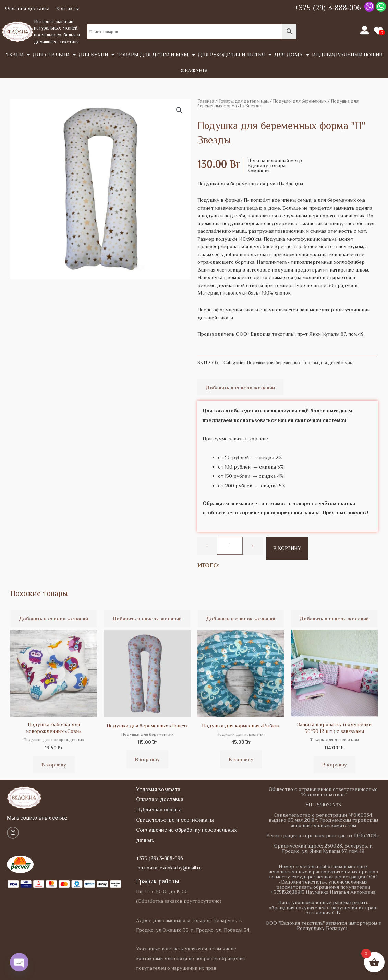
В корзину (287, 548)
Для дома (292, 55)
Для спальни (54, 55)
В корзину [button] (54, 765)
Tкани (18, 55)
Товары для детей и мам (156, 55)
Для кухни (96, 55)
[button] (179, 110)
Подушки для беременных (300, 101)
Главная (206, 101)
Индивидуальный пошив (347, 54)
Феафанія (194, 70)
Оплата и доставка (27, 8)
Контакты (68, 8)
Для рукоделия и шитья (235, 55)
